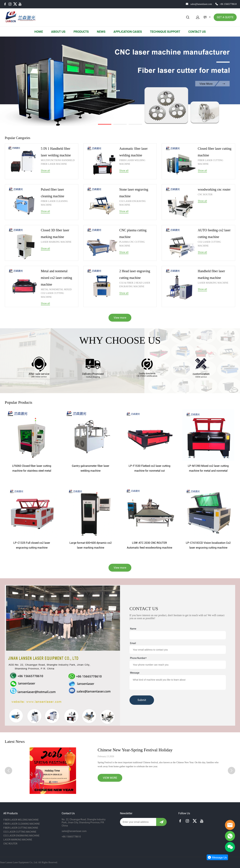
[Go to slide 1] (105, 124)
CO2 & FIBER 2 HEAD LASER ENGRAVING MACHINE (135, 285)
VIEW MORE (110, 778)
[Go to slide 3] (135, 124)
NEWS (101, 32)
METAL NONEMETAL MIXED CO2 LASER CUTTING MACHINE (56, 293)
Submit (142, 700)
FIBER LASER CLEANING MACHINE (54, 203)
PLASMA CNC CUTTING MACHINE (132, 244)
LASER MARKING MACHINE (56, 242)
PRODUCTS (81, 32)
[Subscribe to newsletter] (161, 822)
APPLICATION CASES (128, 32)
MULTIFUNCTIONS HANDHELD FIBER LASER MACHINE (58, 162)
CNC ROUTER (205, 195)
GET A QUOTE (225, 17)
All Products (10, 813)
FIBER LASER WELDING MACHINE (132, 162)
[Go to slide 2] (120, 124)
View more (120, 318)
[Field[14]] (178, 665)
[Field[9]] (178, 650)
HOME (39, 32)
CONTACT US (197, 32)
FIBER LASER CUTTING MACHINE (210, 162)
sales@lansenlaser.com (201, 4)
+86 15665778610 (228, 4)
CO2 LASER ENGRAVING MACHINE (133, 203)
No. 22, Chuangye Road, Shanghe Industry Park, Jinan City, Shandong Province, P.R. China (84, 822)
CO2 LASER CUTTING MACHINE (209, 244)
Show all (45, 171)
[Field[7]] (178, 635)
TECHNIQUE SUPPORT (165, 32)
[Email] (138, 822)
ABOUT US (58, 32)
